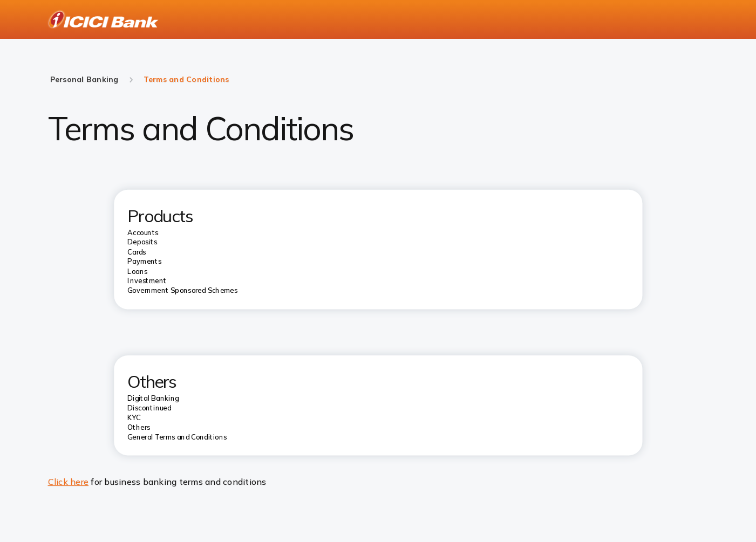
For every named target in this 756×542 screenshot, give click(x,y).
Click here (69, 482)
